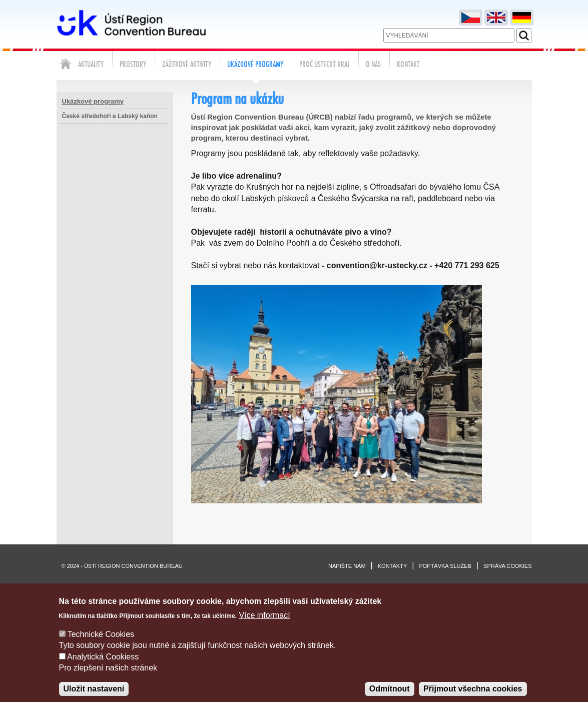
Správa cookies (507, 566)
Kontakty (392, 566)
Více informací (264, 625)
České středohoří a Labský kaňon (110, 116)
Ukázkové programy (93, 101)
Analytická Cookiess (103, 667)
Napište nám (347, 566)
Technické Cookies (101, 644)
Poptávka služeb (445, 566)
